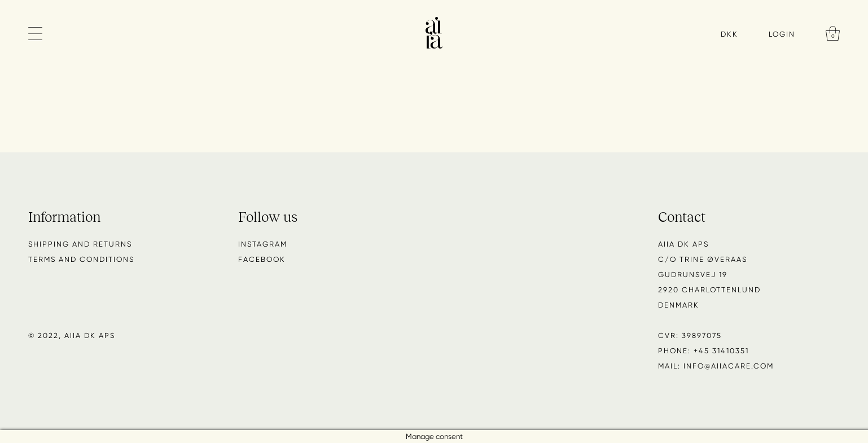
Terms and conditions (81, 259)
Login (782, 34)
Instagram (263, 244)
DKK (729, 34)
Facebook (262, 259)
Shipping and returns (80, 244)
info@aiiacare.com (729, 366)
